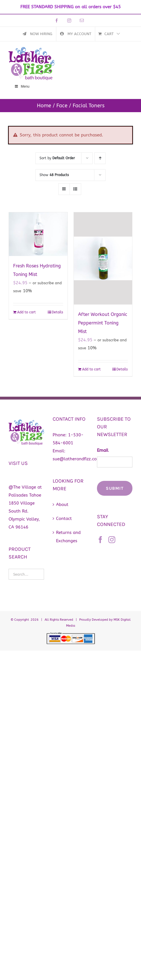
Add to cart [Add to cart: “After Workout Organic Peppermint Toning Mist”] (91, 369)
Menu (22, 86)
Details (57, 312)
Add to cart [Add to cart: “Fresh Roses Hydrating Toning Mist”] (26, 312)
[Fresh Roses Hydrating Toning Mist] (38, 234)
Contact (64, 519)
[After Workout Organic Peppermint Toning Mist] (103, 258)
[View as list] (75, 189)
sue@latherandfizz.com (77, 459)
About (62, 505)
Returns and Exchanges (68, 537)
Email (103, 450)
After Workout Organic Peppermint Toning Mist (103, 323)
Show (54, 175)
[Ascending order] (100, 158)
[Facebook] (100, 540)
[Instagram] (112, 540)
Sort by (57, 158)
